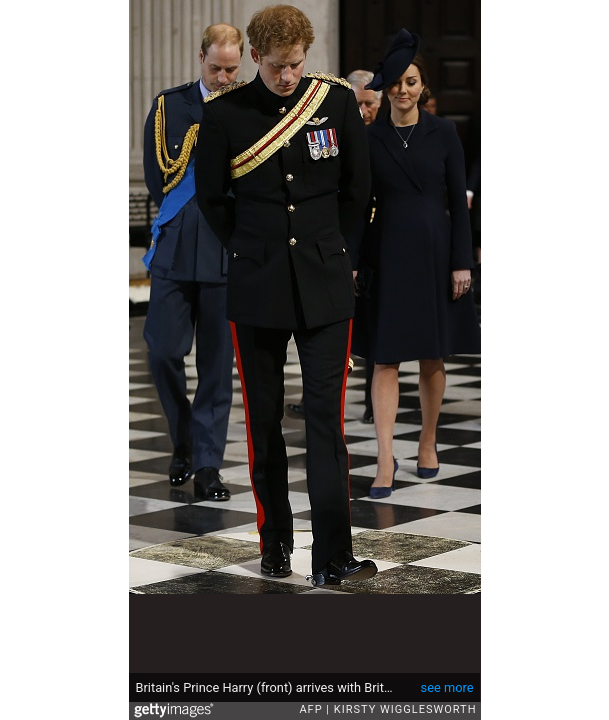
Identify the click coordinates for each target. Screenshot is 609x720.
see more (447, 687)
